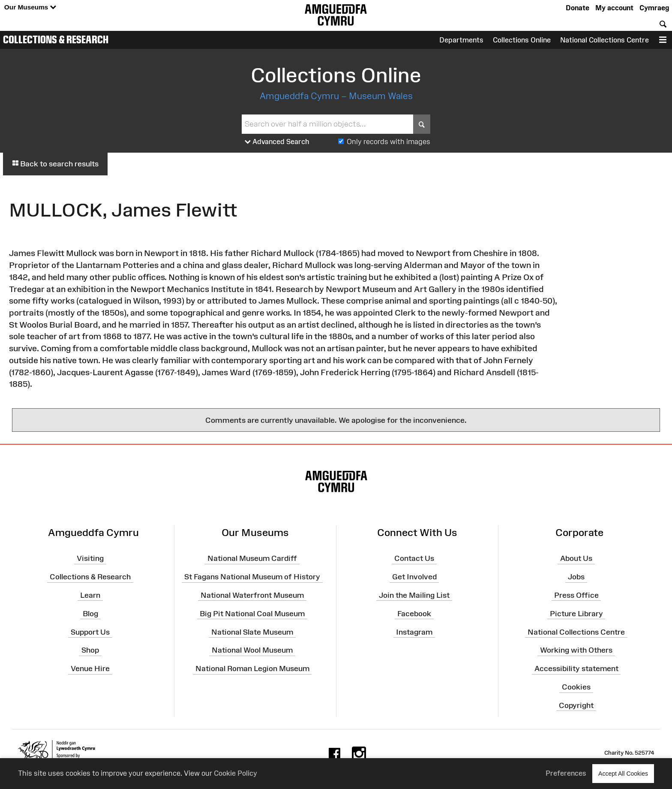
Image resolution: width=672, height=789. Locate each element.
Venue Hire (90, 669)
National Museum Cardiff (252, 558)
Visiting (90, 558)
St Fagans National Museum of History (252, 577)
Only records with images (388, 142)
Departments (461, 40)
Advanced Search (277, 142)
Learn (90, 595)
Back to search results (55, 164)
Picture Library (576, 613)
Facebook (414, 613)
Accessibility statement (576, 669)
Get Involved (414, 577)
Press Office (576, 595)
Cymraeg (654, 8)
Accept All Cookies (623, 773)
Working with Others (576, 650)
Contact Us (414, 558)
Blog (90, 613)
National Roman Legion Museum (252, 669)
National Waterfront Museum (252, 595)
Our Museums (30, 8)
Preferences (566, 773)
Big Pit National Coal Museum (252, 613)
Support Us (90, 632)
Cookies (576, 687)
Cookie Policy (235, 773)
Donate (577, 8)
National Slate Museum (252, 632)
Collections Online (522, 40)
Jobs (576, 577)
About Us (576, 558)
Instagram (414, 632)
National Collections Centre (604, 40)
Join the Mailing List (414, 595)
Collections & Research (56, 39)
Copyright (576, 705)
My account (614, 8)
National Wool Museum (252, 650)
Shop (90, 650)
